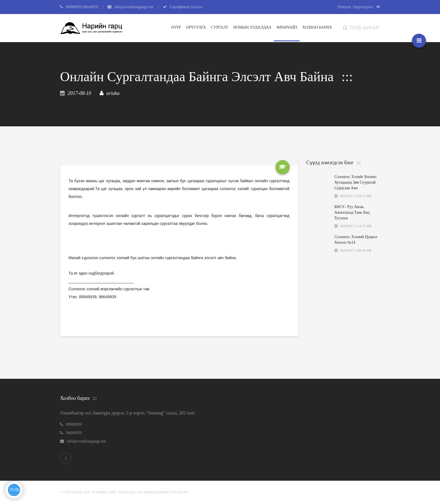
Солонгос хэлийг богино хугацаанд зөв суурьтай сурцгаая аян (356, 182)
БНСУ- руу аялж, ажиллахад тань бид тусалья (352, 212)
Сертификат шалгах (186, 7)
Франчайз (287, 27)
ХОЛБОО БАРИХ (317, 27)
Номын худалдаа (252, 27)
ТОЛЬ (14, 490)
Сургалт (220, 27)
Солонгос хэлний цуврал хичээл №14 (356, 240)
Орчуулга (196, 27)
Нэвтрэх (344, 7)
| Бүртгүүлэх (366, 7)
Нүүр (176, 27)
